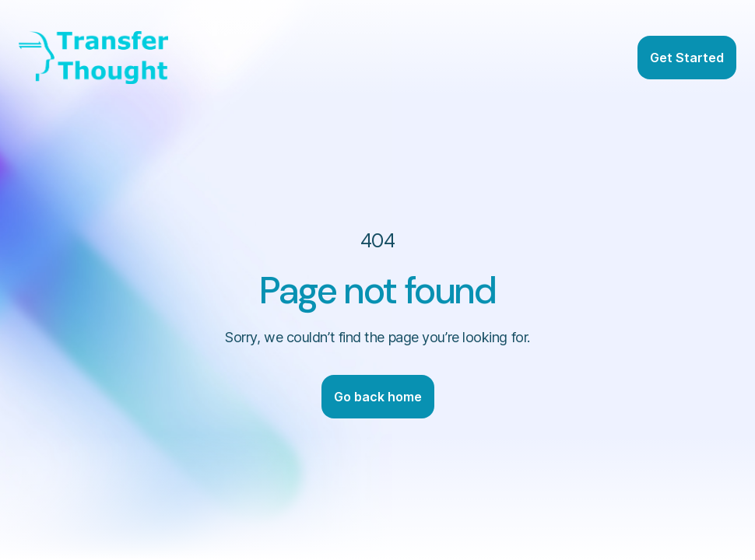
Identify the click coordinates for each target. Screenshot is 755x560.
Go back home (378, 397)
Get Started (687, 58)
